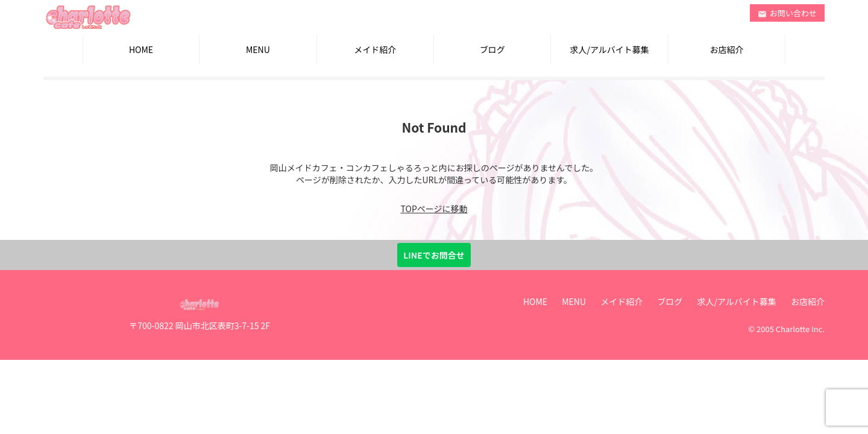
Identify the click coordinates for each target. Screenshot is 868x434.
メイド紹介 (375, 49)
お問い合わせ (787, 13)
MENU (258, 49)
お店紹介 (726, 49)
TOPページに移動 (434, 209)
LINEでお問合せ (434, 255)
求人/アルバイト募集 (609, 49)
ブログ (492, 49)
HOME (141, 49)
